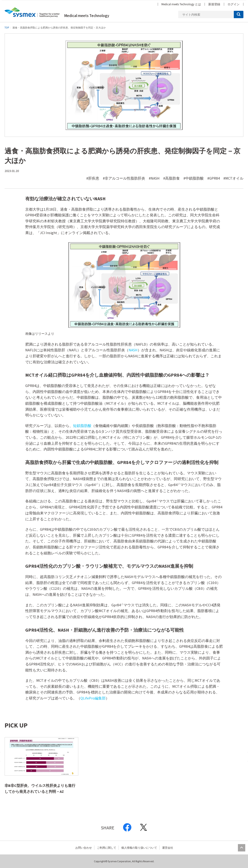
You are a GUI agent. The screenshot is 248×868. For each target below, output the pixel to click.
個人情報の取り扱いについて (139, 848)
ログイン (234, 4)
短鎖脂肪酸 (82, 426)
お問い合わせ (84, 848)
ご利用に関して (107, 848)
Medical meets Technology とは (181, 4)
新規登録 (214, 4)
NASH (133, 350)
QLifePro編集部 (93, 698)
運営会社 (168, 848)
